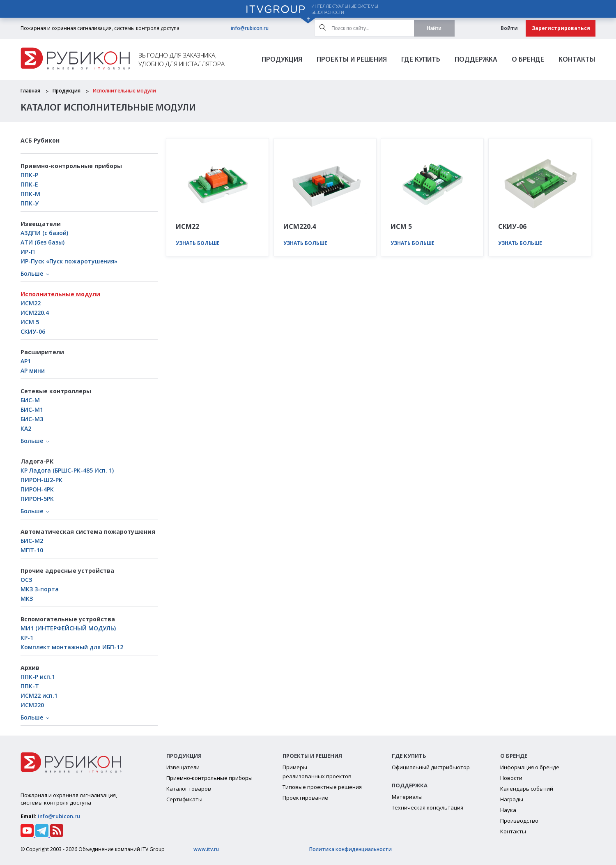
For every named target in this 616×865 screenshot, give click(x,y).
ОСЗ (26, 580)
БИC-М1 (32, 409)
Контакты (577, 60)
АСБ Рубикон (40, 140)
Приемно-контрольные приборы (71, 166)
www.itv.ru (206, 849)
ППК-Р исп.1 (38, 677)
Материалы (407, 797)
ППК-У (30, 203)
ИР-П (28, 252)
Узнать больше (198, 243)
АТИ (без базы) (43, 242)
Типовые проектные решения (322, 787)
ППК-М (30, 194)
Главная (30, 91)
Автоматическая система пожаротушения (88, 532)
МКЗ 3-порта (40, 589)
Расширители (42, 352)
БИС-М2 (32, 541)
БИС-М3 (32, 419)
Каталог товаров (189, 789)
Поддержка (476, 60)
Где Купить (421, 60)
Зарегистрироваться (561, 28)
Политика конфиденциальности (351, 849)
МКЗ (27, 599)
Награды (512, 799)
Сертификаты (184, 799)
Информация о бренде (530, 767)
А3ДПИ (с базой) (44, 233)
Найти (434, 28)
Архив (30, 668)
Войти (509, 28)
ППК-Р (29, 175)
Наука (508, 810)
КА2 (26, 428)
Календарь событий (527, 789)
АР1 (26, 361)
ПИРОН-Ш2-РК (41, 480)
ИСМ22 (31, 303)
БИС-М (30, 400)
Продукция (282, 60)
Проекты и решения (352, 60)
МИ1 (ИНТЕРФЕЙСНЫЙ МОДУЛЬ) (68, 628)
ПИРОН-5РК (37, 499)
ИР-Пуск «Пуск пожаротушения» (69, 261)
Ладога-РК (37, 461)
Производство (519, 821)
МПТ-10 (32, 550)
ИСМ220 (32, 705)
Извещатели (41, 224)
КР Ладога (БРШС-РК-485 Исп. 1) (67, 470)
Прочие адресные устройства (67, 571)
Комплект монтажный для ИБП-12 (72, 647)
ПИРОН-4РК (37, 489)
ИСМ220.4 (35, 313)
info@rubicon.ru (250, 28)
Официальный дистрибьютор (431, 767)
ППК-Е (29, 184)
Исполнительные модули (124, 91)
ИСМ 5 (30, 322)
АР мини (33, 370)
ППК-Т (30, 686)
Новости (511, 778)
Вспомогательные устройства (68, 619)
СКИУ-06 (33, 331)
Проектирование (305, 798)
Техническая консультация (428, 807)
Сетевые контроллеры (56, 391)
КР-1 (27, 638)
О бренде (528, 60)
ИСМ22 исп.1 (39, 695)
